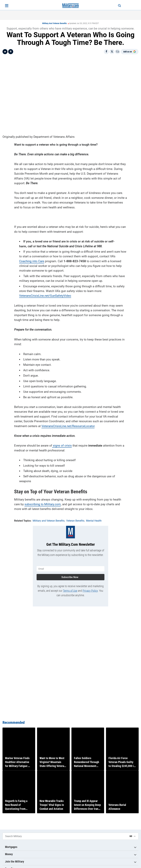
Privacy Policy (90, 590)
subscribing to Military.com (43, 504)
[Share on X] (112, 52)
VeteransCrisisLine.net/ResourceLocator (68, 425)
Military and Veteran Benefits (54, 23)
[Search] (118, 6)
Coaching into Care (32, 261)
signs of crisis (62, 445)
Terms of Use (70, 590)
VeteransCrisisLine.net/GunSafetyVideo (45, 295)
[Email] (118, 52)
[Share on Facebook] (106, 52)
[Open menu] (7, 6)
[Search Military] (65, 836)
